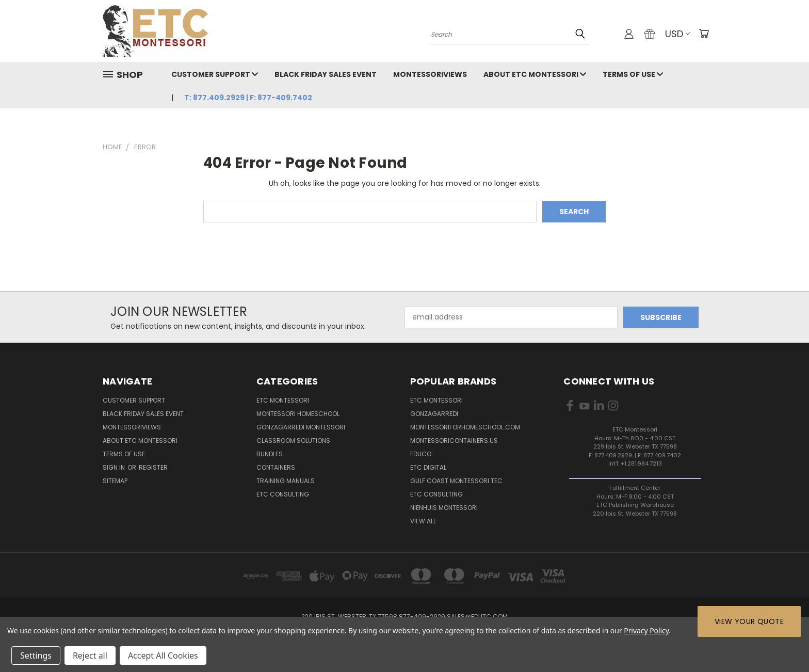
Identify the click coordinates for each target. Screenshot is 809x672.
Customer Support (215, 74)
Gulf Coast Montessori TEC (456, 481)
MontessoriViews (430, 74)
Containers (276, 467)
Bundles (270, 454)
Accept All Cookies (163, 655)
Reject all (90, 655)
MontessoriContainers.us (454, 441)
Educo (421, 454)
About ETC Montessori (535, 74)
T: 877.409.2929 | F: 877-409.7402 (248, 98)
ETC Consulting (283, 494)
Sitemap (115, 481)
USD (677, 34)
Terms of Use (633, 74)
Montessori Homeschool (298, 414)
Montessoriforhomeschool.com (465, 427)
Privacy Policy (646, 630)
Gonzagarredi (434, 414)
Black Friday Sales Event (326, 74)
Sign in (115, 467)
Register (153, 467)
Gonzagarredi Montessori (301, 427)
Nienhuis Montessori (444, 508)
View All (423, 521)
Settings (36, 655)
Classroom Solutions (293, 441)
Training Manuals (286, 481)
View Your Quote (749, 621)
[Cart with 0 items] (704, 34)
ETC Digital (428, 467)
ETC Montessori (283, 400)
